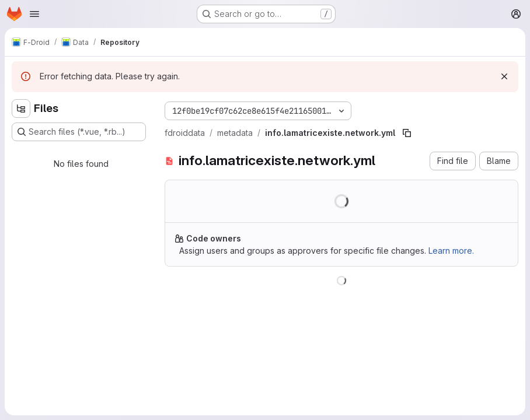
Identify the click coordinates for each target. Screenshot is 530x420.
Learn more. (451, 251)
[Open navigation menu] (34, 14)
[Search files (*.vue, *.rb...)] (79, 132)
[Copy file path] (407, 133)
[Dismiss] (504, 76)
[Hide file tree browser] (21, 108)
